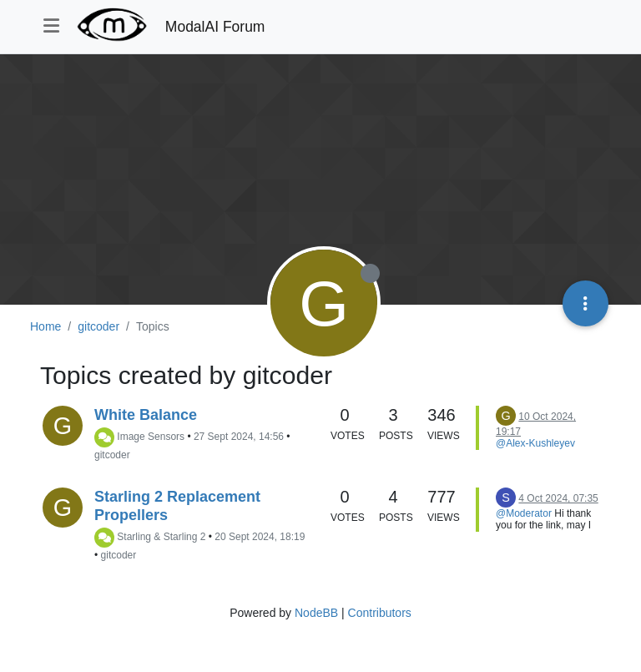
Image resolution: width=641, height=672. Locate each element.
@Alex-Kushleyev (535, 443)
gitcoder (112, 455)
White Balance (146, 415)
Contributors (380, 613)
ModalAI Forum (215, 27)
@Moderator (524, 513)
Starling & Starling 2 (161, 537)
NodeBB (316, 613)
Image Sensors (151, 437)
